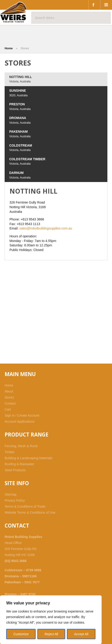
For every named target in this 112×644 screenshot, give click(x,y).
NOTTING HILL (21, 79)
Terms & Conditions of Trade (25, 506)
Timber (10, 452)
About (9, 391)
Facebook (94, 5)
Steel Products (15, 470)
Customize (21, 634)
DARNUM (20, 175)
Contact (10, 403)
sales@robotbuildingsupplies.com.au (46, 228)
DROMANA (20, 120)
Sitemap (11, 494)
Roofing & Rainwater (19, 464)
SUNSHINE (18, 93)
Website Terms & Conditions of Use (30, 512)
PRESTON (20, 107)
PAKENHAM (20, 134)
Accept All (81, 634)
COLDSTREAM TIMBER (27, 161)
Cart (8, 409)
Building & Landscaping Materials (29, 458)
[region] (51, 620)
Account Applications (20, 421)
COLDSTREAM (21, 148)
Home (9, 48)
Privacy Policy (15, 500)
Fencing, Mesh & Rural (21, 446)
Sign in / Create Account (22, 415)
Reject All (51, 634)
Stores (9, 397)
